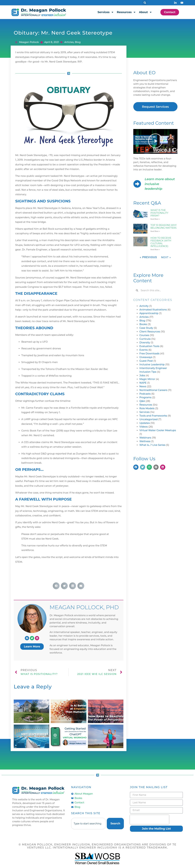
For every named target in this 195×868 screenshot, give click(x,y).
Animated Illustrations (153, 310)
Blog (78, 42)
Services (106, 12)
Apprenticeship (149, 313)
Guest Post (146, 361)
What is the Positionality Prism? (159, 213)
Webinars (145, 438)
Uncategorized (148, 419)
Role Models (147, 408)
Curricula (145, 339)
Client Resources (150, 332)
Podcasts (145, 394)
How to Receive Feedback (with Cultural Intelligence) (161, 242)
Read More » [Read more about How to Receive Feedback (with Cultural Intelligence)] (155, 250)
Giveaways (146, 357)
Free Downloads (149, 354)
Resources (126, 12)
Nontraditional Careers (153, 390)
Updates (145, 423)
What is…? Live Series (152, 445)
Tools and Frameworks (153, 416)
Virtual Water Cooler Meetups (158, 430)
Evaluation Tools (149, 346)
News (143, 386)
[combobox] (88, 824)
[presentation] (149, 820)
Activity (144, 306)
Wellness (145, 441)
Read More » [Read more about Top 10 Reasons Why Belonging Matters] (155, 231)
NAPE (143, 383)
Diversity (145, 343)
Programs (145, 397)
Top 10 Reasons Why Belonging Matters (164, 226)
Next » (166, 257)
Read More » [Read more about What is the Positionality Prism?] (155, 219)
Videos (144, 427)
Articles (69, 42)
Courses (144, 335)
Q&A (142, 401)
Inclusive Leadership (152, 364)
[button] (145, 3)
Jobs (142, 375)
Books (143, 324)
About (145, 12)
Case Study (146, 328)
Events (144, 350)
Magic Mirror (147, 379)
